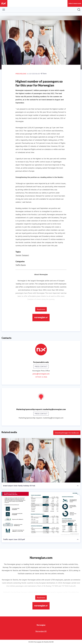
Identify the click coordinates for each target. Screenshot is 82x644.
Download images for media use (67, 433)
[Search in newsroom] (79, 10)
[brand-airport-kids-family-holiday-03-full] (41, 460)
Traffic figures (21, 265)
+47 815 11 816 (41, 377)
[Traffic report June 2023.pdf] (41, 514)
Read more (41, 309)
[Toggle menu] (4, 10)
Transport (25, 255)
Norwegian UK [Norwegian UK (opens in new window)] (41, 631)
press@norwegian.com (41, 374)
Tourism (18, 255)
